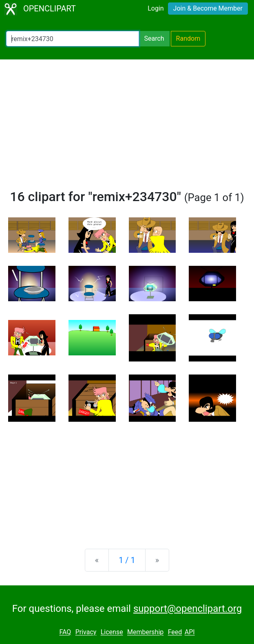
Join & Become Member (208, 8)
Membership (145, 632)
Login (156, 8)
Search (154, 38)
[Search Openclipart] (73, 39)
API (190, 632)
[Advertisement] (127, 128)
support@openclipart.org (188, 609)
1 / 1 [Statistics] (127, 560)
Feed (175, 632)
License (112, 632)
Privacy (86, 632)
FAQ (65, 632)
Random (188, 38)
